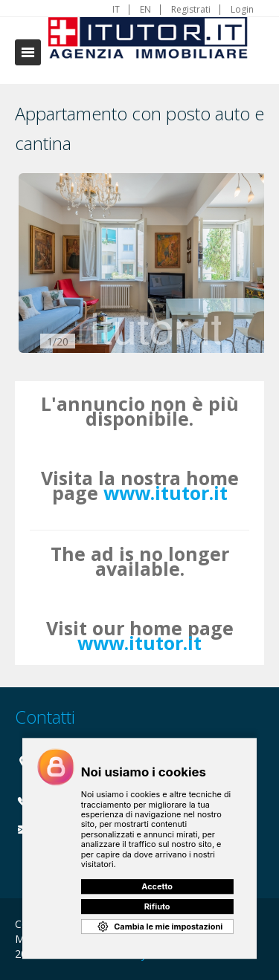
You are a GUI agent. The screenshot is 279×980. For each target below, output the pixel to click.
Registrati (191, 10)
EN (145, 10)
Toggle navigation (28, 52)
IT (116, 10)
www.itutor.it (166, 493)
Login (242, 10)
